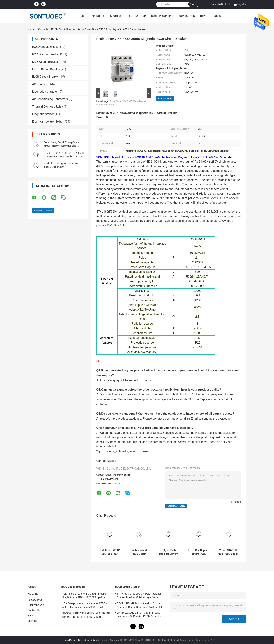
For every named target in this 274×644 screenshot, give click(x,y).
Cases (217, 16)
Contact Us (187, 16)
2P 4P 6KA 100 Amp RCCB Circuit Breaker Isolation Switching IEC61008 (228, 552)
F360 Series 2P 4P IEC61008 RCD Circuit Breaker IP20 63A (109, 552)
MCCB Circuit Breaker (46, 69)
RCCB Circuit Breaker (63, 29)
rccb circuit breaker (139, 451)
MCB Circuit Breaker (45, 62)
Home (82, 16)
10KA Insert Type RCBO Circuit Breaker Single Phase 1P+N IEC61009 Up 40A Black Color (85, 596)
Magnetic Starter (43, 114)
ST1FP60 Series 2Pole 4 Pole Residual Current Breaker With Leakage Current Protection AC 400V (139, 596)
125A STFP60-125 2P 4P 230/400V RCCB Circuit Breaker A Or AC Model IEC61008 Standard (64, 156)
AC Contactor (41, 84)
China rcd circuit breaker (89, 640)
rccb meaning (109, 451)
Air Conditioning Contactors (50, 99)
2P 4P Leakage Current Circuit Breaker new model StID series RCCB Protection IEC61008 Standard (140, 615)
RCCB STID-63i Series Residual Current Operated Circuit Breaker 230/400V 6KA (140, 605)
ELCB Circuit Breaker (46, 77)
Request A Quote (219, 4)
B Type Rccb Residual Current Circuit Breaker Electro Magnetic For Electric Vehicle (169, 552)
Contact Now (165, 99)
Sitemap (32, 621)
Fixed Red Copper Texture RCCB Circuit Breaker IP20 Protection (198, 552)
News (204, 16)
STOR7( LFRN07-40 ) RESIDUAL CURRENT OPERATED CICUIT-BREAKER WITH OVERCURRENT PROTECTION (86, 616)
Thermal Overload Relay (48, 107)
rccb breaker (122, 451)
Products (98, 16)
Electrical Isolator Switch (48, 122)
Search (193, 4)
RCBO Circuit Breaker (46, 47)
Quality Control (163, 16)
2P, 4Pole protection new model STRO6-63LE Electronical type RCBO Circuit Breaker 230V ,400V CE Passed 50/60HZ (86, 606)
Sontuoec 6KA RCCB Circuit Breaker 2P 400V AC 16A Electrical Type (139, 552)
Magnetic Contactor (45, 92)
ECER (212, 640)
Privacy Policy (68, 640)
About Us (116, 16)
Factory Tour (137, 16)
